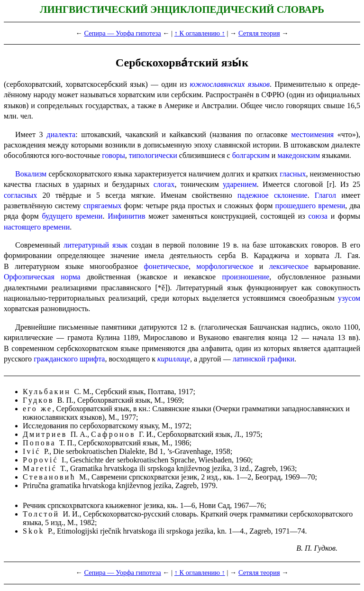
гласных (293, 174)
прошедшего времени (310, 206)
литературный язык (96, 245)
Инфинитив (126, 216)
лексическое (289, 266)
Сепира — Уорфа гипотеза (122, 33)
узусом (349, 298)
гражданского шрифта (69, 359)
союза (318, 216)
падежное (253, 195)
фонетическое (166, 266)
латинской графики (264, 359)
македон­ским (299, 155)
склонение (291, 195)
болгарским (251, 155)
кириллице (174, 359)
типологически (153, 155)
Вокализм (31, 174)
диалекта (61, 134)
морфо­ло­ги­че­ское (225, 266)
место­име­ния (312, 134)
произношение (246, 277)
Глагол (325, 195)
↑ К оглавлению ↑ (200, 33)
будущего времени (72, 216)
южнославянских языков (230, 84)
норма (70, 277)
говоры (113, 155)
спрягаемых (103, 206)
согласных (20, 195)
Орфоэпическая (29, 277)
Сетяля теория (259, 33)
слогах (164, 184)
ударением (240, 184)
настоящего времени (37, 227)
